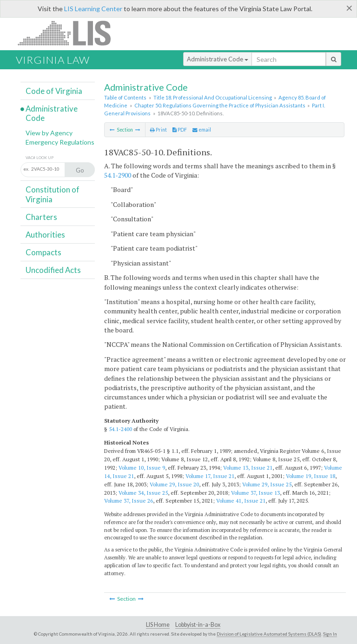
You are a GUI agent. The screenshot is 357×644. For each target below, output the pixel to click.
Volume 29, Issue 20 (174, 484)
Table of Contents (125, 97)
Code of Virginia (54, 91)
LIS (69, 33)
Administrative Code (218, 59)
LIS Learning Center (93, 9)
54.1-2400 (120, 429)
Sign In (330, 634)
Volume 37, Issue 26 (129, 501)
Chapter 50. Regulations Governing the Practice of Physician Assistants (220, 105)
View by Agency (49, 133)
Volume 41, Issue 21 (241, 501)
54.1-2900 (118, 175)
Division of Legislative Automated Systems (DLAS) (269, 634)
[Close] (349, 8)
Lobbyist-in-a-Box (198, 625)
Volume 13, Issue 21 (248, 468)
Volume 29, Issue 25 (267, 484)
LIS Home (158, 625)
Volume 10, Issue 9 (142, 468)
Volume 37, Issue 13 (255, 493)
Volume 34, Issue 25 (143, 493)
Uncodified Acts (53, 270)
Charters (41, 217)
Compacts (43, 252)
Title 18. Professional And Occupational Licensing (213, 97)
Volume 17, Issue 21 (210, 476)
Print (159, 130)
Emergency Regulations (60, 142)
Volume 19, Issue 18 (311, 476)
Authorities (45, 235)
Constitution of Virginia (53, 194)
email (202, 130)
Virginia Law (53, 60)
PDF (180, 130)
